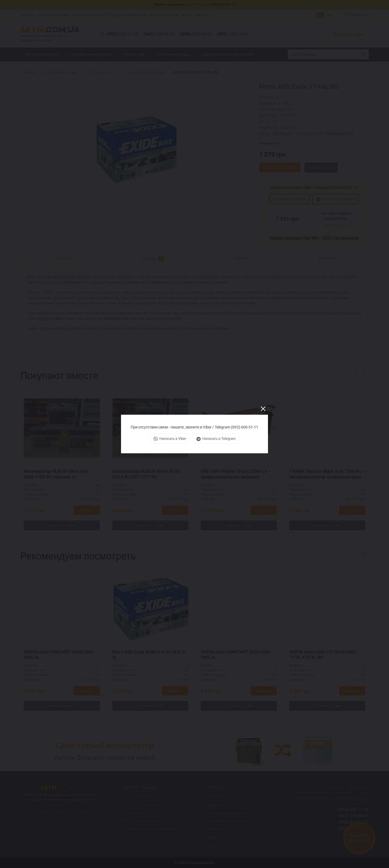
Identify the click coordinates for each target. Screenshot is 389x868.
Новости (202, 15)
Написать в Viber (289, 199)
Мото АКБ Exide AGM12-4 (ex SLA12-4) (149, 655)
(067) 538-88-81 (353, 816)
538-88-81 (159, 34)
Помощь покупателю (89, 15)
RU (320, 15)
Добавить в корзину (280, 167)
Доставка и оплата (54, 15)
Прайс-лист (357, 15)
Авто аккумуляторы (43, 54)
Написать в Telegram (336, 199)
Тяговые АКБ (134, 54)
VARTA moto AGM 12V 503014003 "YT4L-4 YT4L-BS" (323, 655)
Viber (188, 4)
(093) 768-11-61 (353, 828)
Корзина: (348, 34)
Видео (187, 15)
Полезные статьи (165, 15)
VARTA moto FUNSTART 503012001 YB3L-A (236, 655)
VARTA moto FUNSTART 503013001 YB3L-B (59, 655)
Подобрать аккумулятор (128, 15)
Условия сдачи (336, 225)
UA (330, 15)
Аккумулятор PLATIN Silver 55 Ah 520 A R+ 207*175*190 (146, 474)
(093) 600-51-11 (353, 809)
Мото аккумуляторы (173, 54)
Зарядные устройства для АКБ (228, 54)
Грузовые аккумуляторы (91, 54)
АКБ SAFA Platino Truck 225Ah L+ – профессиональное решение (236, 474)
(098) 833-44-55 (353, 822)
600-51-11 (122, 34)
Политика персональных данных (61, 811)
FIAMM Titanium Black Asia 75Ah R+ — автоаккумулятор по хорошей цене (327, 474)
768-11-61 (233, 34)
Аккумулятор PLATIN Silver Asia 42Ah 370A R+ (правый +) (56, 474)
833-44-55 (196, 34)
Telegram (203, 4)
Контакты (28, 15)
